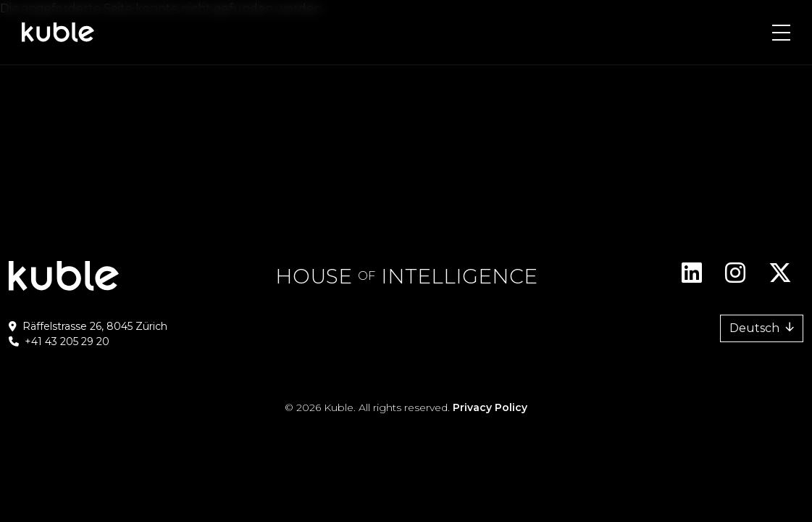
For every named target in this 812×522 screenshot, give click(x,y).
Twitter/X (780, 278)
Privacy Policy (490, 407)
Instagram (735, 278)
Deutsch (754, 328)
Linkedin (692, 278)
